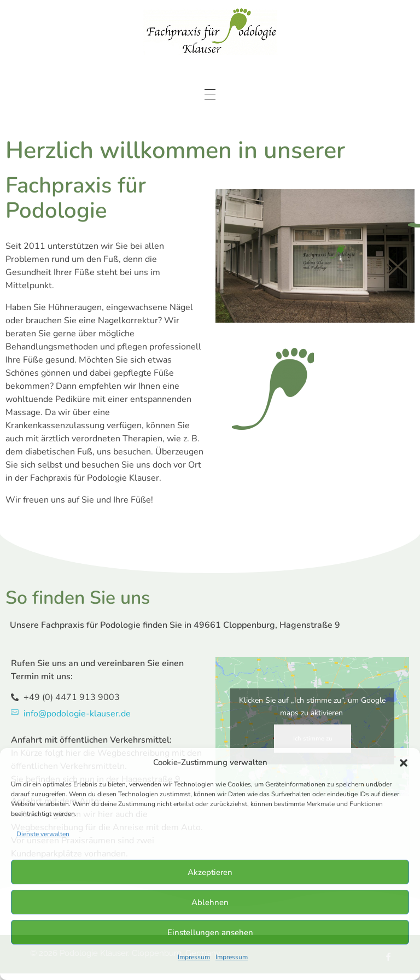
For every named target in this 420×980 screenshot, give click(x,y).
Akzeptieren (210, 872)
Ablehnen (210, 902)
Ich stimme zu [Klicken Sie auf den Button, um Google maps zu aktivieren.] (313, 739)
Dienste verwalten (43, 834)
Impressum (194, 957)
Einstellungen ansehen (210, 932)
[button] (404, 762)
